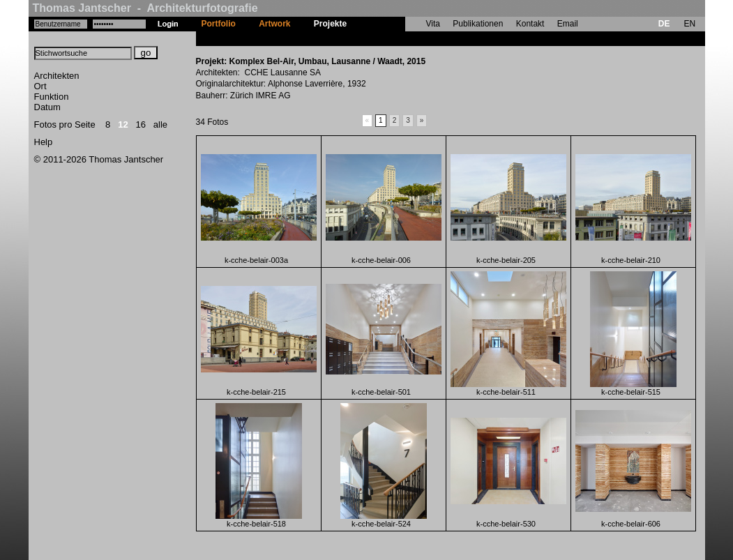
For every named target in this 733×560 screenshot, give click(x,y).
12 (123, 124)
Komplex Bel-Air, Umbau (407, 38)
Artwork (274, 24)
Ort (40, 86)
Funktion (52, 97)
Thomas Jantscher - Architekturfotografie (145, 8)
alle (160, 124)
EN (689, 24)
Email (568, 24)
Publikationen (478, 24)
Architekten (57, 76)
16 (141, 124)
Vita (433, 24)
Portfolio (219, 24)
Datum (47, 107)
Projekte (330, 24)
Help (44, 142)
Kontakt (530, 24)
